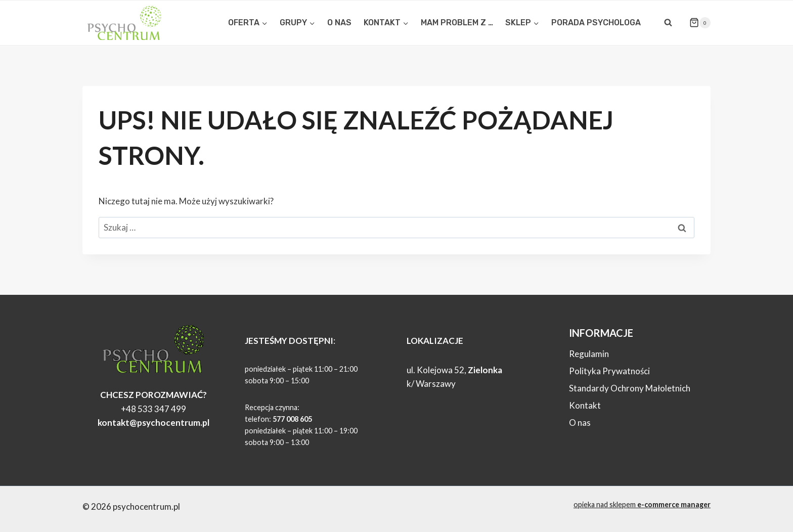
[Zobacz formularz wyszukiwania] (668, 23)
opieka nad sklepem (642, 504)
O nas (580, 423)
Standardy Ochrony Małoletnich (630, 388)
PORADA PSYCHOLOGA (596, 23)
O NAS (339, 23)
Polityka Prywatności (609, 371)
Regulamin (589, 354)
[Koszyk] (696, 23)
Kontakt (585, 405)
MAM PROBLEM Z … (457, 23)
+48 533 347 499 (153, 409)
